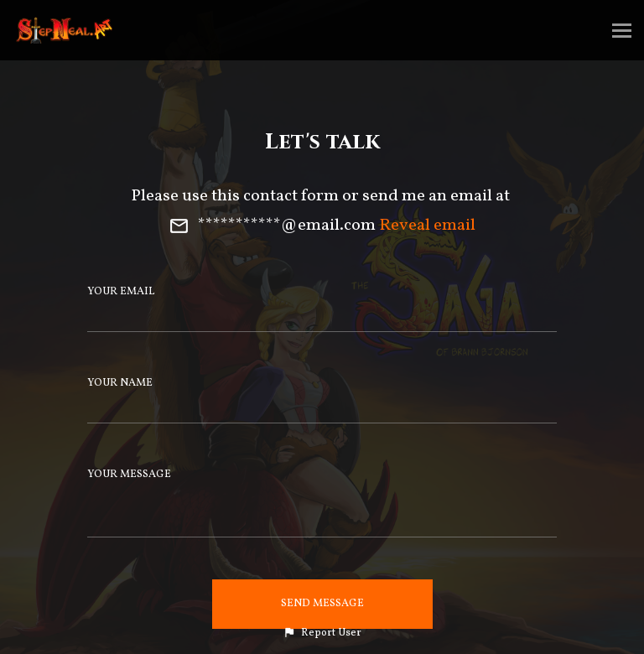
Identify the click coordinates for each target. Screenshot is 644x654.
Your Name (120, 383)
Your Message (129, 475)
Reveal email (427, 226)
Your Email (121, 292)
